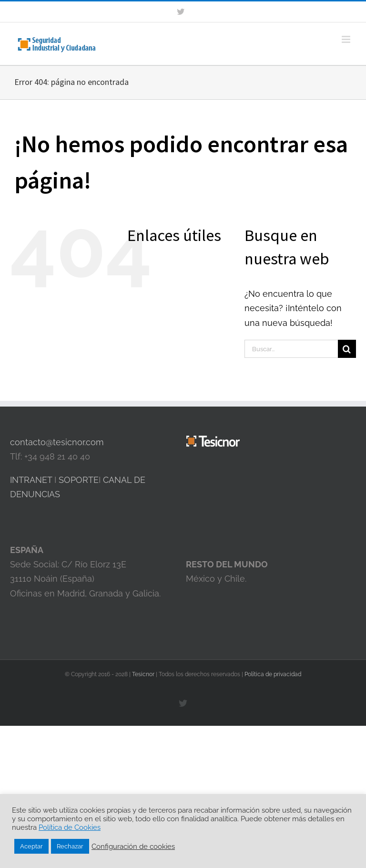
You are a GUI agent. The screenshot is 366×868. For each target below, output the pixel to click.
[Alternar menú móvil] (347, 39)
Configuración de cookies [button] (133, 846)
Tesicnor (144, 674)
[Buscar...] (291, 349)
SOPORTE (79, 480)
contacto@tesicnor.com (57, 442)
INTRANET (31, 480)
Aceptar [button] (31, 846)
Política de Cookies (70, 827)
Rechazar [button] (70, 846)
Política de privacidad (273, 674)
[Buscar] (347, 349)
